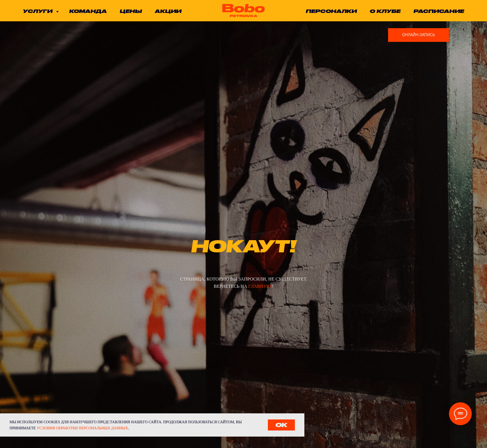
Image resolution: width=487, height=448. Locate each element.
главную (260, 286)
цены (131, 11)
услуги (38, 11)
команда (88, 11)
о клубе (385, 11)
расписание (439, 11)
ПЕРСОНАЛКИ (331, 11)
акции (168, 11)
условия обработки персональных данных (82, 428)
